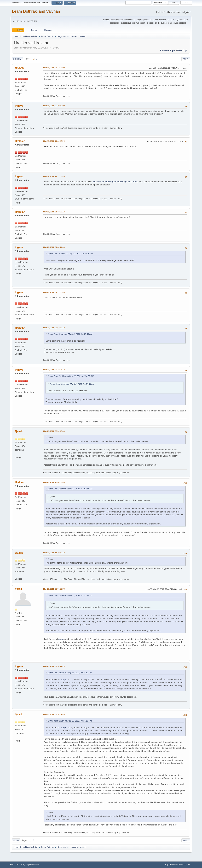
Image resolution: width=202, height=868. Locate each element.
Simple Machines (32, 865)
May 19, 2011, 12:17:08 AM (54, 176)
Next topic (183, 50)
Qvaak (19, 431)
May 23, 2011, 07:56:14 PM (54, 666)
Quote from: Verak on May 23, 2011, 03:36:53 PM (70, 673)
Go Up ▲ (188, 865)
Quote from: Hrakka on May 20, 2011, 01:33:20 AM (70, 254)
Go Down (18, 59)
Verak (18, 589)
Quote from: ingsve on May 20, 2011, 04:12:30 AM (70, 334)
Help (167, 865)
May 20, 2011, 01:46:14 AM (54, 247)
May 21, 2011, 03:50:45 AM (54, 431)
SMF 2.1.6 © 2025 (17, 865)
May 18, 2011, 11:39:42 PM (54, 141)
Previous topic (168, 50)
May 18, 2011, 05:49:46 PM (54, 106)
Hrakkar (20, 68)
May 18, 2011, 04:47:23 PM (54, 68)
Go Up (16, 840)
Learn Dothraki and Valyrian (36, 11)
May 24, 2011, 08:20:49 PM (54, 714)
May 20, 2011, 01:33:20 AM (54, 212)
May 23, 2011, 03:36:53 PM (54, 589)
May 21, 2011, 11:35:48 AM (54, 553)
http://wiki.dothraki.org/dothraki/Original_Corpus (115, 182)
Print (186, 59)
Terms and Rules (176, 865)
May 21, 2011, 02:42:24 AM (54, 370)
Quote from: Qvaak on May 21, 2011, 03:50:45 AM (70, 489)
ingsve (19, 106)
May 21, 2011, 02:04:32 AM (54, 328)
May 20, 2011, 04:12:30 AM (54, 292)
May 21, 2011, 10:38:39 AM (54, 482)
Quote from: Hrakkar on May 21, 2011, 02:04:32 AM (71, 376)
